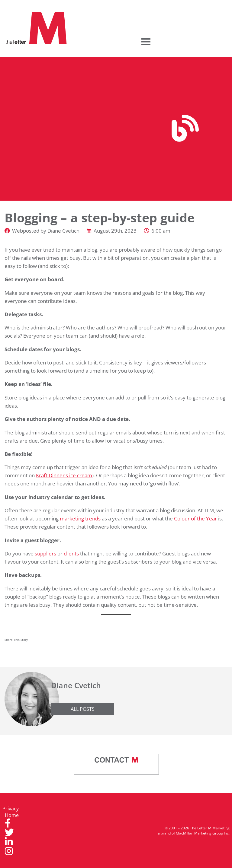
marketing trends (80, 518)
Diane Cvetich (63, 231)
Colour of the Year (195, 518)
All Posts (83, 709)
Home (12, 815)
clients (71, 553)
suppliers (45, 553)
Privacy (11, 809)
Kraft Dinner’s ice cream (64, 475)
